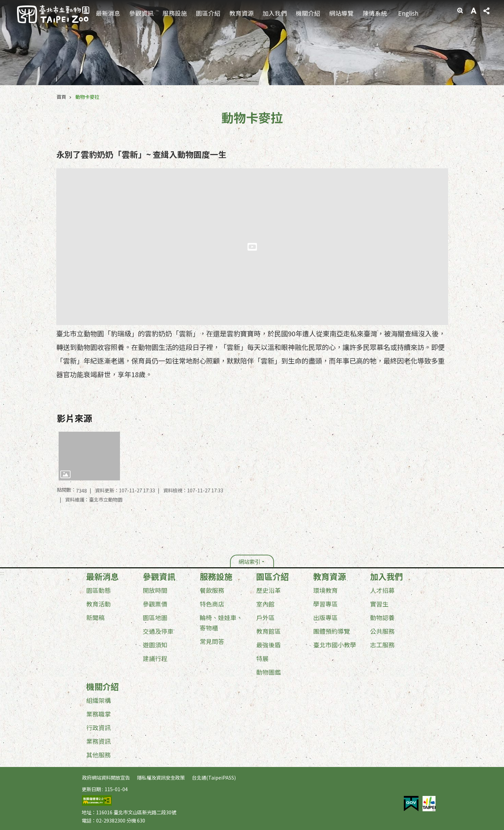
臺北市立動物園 (53, 14)
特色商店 (212, 604)
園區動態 (98, 590)
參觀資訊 (141, 13)
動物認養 (382, 617)
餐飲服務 (212, 590)
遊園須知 (155, 645)
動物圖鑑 (269, 672)
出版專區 (325, 617)
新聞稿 (95, 617)
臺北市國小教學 (335, 645)
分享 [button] (486, 11)
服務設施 (175, 13)
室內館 (265, 604)
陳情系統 (375, 13)
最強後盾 (269, 645)
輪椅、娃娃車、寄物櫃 (221, 622)
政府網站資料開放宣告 (106, 777)
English (408, 13)
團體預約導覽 (332, 631)
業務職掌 (98, 714)
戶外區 (265, 617)
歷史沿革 (269, 590)
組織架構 (98, 700)
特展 (262, 658)
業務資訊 (98, 741)
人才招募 (382, 590)
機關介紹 (308, 13)
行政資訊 (98, 727)
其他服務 (98, 755)
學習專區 (325, 604)
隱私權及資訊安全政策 (161, 777)
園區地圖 (155, 617)
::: (451, 5)
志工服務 (382, 645)
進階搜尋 (460, 11)
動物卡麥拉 (87, 97)
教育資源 (242, 13)
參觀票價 (155, 604)
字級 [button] (473, 11)
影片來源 (75, 418)
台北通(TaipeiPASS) (214, 777)
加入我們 (275, 13)
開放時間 (155, 590)
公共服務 (382, 631)
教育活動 (98, 604)
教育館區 (269, 631)
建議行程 (155, 658)
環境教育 (325, 590)
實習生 (379, 604)
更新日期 (91, 789)
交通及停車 (158, 631)
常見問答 (212, 641)
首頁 (61, 97)
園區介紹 (208, 13)
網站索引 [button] (249, 562)
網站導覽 (341, 13)
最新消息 (108, 13)
